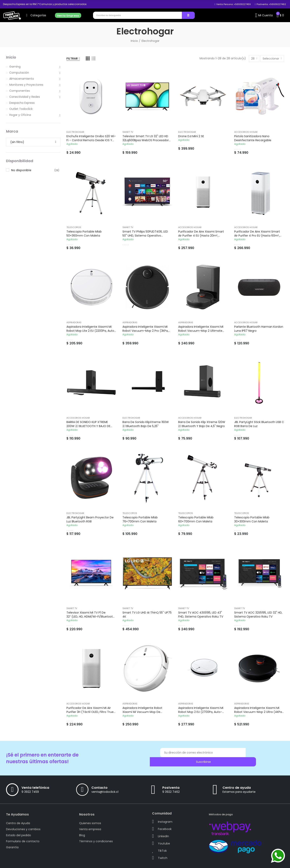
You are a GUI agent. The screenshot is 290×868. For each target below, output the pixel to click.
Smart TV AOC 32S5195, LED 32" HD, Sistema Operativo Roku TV (258, 615)
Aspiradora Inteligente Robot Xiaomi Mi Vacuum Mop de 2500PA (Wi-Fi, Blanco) (142, 712)
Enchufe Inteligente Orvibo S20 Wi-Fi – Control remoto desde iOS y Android (91, 140)
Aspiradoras (74, 322)
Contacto (99, 780)
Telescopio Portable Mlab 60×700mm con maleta (196, 519)
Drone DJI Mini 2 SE (191, 136)
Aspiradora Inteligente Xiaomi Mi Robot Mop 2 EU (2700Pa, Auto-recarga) (201, 712)
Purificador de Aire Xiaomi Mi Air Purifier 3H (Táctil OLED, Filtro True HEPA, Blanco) (90, 712)
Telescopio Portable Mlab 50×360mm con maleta (84, 234)
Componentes (20, 91)
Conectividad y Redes (25, 97)
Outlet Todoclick (21, 109)
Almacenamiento (22, 79)
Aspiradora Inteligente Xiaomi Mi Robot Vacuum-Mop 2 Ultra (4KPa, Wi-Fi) (258, 712)
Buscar (188, 15)
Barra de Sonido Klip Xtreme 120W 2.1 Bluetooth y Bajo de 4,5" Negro (202, 424)
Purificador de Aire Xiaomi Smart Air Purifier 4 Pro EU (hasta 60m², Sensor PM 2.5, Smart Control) (257, 236)
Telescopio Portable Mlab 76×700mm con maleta (140, 519)
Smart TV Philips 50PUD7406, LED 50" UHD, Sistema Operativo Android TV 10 (145, 236)
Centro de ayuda (237, 780)
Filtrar (72, 59)
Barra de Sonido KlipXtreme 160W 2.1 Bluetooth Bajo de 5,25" (146, 424)
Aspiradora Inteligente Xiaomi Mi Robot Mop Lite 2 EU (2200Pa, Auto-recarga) (91, 331)
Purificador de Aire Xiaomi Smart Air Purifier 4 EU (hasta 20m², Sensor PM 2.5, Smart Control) (201, 236)
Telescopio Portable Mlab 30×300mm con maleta (252, 519)
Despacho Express (22, 103)
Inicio (11, 57)
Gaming (15, 67)
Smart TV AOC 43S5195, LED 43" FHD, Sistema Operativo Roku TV (201, 615)
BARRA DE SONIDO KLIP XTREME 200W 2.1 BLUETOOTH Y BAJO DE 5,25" (88, 426)
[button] (45, 4)
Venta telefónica (35, 780)
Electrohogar (75, 132)
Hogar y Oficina (20, 115)
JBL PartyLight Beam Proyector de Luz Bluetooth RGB (90, 519)
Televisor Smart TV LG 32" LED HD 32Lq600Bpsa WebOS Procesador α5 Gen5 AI (146, 140)
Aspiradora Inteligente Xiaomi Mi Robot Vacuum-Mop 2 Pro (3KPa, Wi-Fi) (145, 331)
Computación (19, 73)
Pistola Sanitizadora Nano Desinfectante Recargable (253, 138)
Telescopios (74, 227)
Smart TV (128, 132)
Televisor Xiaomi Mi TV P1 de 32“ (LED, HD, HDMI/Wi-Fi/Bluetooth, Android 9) (91, 617)
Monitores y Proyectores (26, 85)
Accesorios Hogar (246, 132)
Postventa (171, 780)
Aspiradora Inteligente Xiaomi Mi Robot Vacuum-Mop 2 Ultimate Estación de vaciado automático (201, 331)
